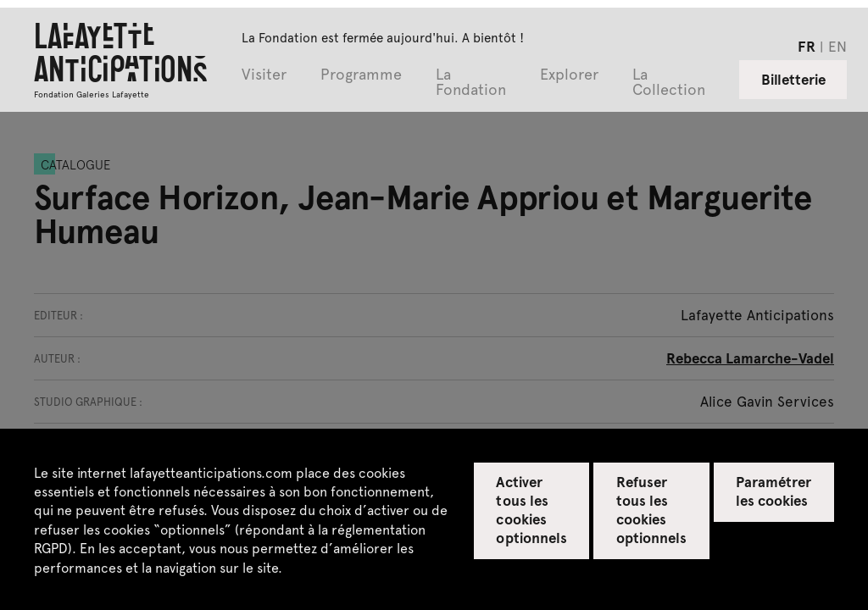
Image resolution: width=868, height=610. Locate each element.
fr (807, 46)
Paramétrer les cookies (773, 491)
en (837, 46)
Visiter (264, 75)
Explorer (569, 75)
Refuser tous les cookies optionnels (651, 509)
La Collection (669, 83)
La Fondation (471, 83)
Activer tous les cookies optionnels (531, 509)
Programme (361, 75)
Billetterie (793, 79)
